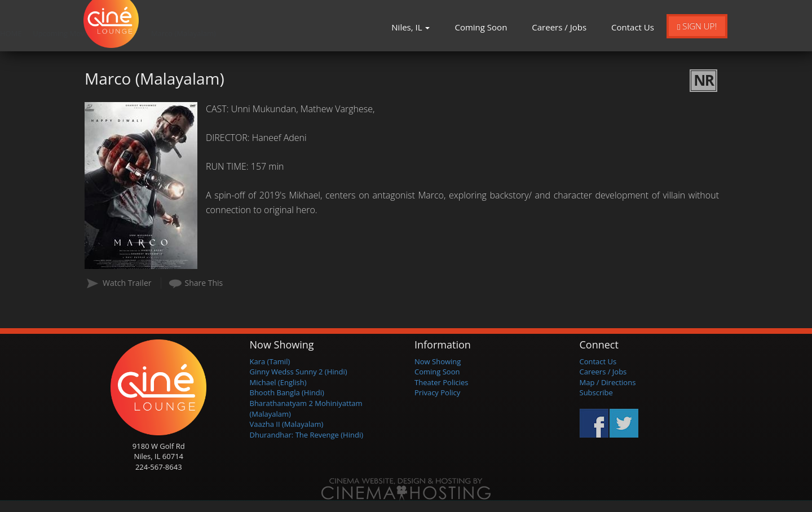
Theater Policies (442, 382)
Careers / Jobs (559, 27)
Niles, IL (411, 27)
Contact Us (633, 27)
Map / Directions (608, 382)
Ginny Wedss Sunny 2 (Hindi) (299, 372)
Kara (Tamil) (270, 361)
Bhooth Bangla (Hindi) (287, 392)
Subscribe (596, 392)
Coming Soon (481, 27)
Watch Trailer (127, 283)
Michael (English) (278, 382)
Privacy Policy (437, 392)
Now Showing (438, 361)
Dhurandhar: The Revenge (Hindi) (307, 435)
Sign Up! (697, 26)
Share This (204, 283)
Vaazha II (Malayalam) (287, 424)
